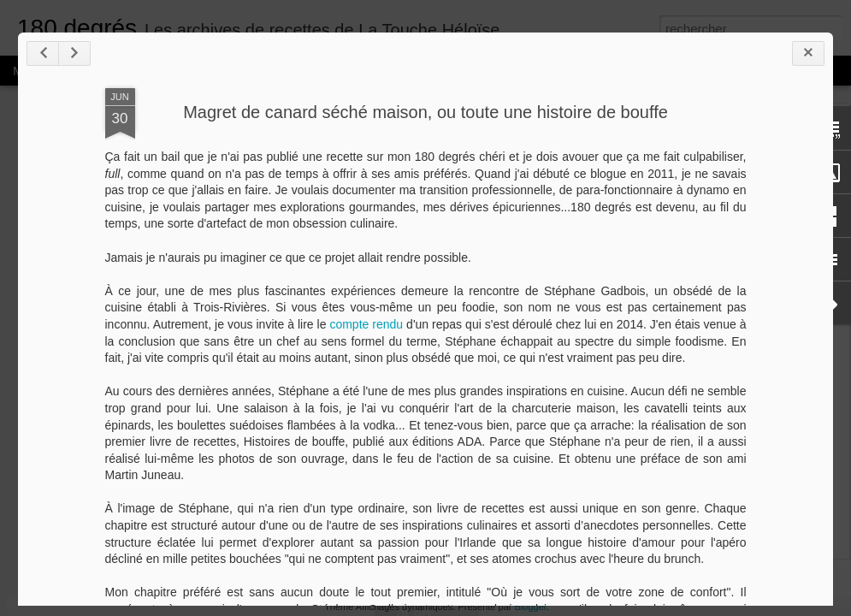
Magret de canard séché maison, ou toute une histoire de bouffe (425, 112)
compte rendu (366, 324)
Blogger (531, 607)
